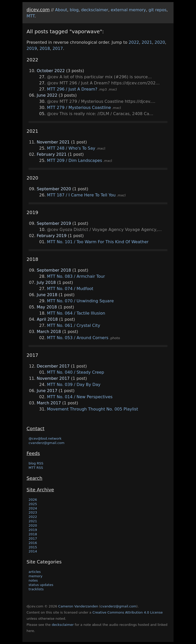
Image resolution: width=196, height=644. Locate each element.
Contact (35, 429)
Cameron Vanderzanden (78, 606)
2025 (33, 504)
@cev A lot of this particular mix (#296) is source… (99, 77)
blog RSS (36, 463)
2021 (147, 42)
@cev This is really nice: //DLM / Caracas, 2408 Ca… (100, 114)
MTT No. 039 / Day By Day (74, 385)
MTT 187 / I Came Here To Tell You (81, 195)
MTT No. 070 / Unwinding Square (80, 301)
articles (35, 572)
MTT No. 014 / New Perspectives (80, 397)
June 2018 (47, 295)
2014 (33, 551)
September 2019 (54, 223)
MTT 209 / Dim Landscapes (75, 160)
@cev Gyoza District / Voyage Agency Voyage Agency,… (104, 230)
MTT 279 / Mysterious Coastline (79, 108)
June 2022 (47, 95)
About (61, 10)
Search (34, 478)
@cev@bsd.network (45, 438)
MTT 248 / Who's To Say (71, 148)
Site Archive (40, 490)
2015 (33, 547)
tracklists (36, 589)
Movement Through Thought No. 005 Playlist (93, 409)
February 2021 (52, 154)
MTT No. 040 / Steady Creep (76, 372)
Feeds (33, 453)
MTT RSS (36, 468)
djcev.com (38, 10)
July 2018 (46, 282)
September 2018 (54, 270)
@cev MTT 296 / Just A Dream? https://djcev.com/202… (103, 83)
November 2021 (53, 142)
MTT (30, 16)
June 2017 (47, 391)
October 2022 (51, 71)
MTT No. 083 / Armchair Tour (76, 276)
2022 (134, 42)
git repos (157, 10)
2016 (33, 543)
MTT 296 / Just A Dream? (72, 89)
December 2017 (53, 366)
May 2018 (47, 307)
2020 (160, 42)
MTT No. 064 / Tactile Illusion (76, 313)
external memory (128, 10)
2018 (45, 48)
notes (33, 580)
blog (74, 10)
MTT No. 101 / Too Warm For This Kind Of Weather (98, 242)
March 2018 (49, 332)
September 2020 (54, 189)
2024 (33, 508)
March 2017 (49, 403)
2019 (32, 48)
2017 (58, 48)
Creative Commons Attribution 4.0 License (127, 612)
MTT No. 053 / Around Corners (78, 338)
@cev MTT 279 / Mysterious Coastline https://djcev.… (101, 101)
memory (35, 576)
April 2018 (47, 319)
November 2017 (53, 378)
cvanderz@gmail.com (46, 443)
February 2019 (52, 236)
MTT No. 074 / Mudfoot (70, 289)
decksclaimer (95, 10)
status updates (41, 585)
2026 (33, 500)
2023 (33, 512)
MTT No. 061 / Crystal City (73, 325)
